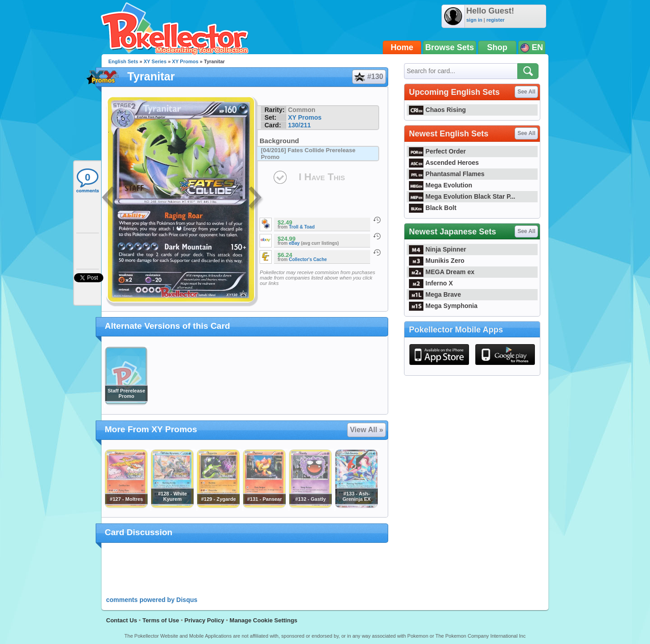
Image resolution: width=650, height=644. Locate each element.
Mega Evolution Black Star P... (462, 196)
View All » (367, 430)
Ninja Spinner (438, 249)
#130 (369, 77)
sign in (474, 20)
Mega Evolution (441, 185)
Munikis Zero (437, 261)
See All (526, 92)
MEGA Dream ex (442, 272)
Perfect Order (437, 151)
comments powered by (152, 600)
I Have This (322, 177)
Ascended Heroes (444, 163)
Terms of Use (160, 620)
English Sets (123, 61)
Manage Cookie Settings (264, 620)
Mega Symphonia (443, 306)
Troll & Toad (302, 227)
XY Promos (185, 61)
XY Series (155, 61)
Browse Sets (450, 47)
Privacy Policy (204, 620)
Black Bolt (433, 208)
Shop (497, 47)
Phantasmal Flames (447, 174)
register (495, 20)
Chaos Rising (437, 110)
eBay (294, 243)
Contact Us (122, 620)
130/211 (299, 125)
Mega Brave (435, 294)
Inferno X (431, 283)
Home (402, 47)
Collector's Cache (308, 259)
